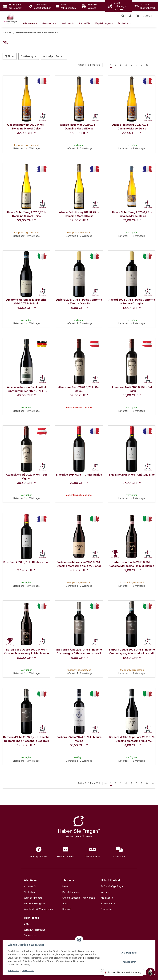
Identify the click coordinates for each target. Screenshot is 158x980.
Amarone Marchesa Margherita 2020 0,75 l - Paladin (26, 302)
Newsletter (107, 909)
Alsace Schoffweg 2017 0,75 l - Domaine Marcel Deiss (26, 214)
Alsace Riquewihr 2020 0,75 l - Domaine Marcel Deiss (26, 127)
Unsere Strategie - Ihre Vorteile (79, 898)
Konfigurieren (129, 962)
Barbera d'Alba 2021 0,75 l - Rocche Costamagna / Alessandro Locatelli (79, 651)
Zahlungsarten (108, 903)
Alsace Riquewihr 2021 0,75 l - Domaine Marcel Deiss (79, 127)
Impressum (13, 970)
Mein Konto (107, 898)
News (65, 886)
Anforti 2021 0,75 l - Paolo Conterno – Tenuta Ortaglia (79, 302)
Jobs (65, 903)
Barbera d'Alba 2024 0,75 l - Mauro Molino (79, 739)
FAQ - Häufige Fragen (112, 886)
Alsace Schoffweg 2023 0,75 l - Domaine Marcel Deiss (132, 214)
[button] (123, 16)
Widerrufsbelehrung (35, 930)
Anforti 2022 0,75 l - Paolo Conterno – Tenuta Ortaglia (132, 302)
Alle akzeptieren (129, 953)
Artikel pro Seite (53, 56)
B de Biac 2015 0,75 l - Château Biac (132, 475)
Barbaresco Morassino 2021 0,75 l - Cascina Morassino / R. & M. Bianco (79, 564)
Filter (10, 56)
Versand (105, 892)
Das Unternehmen (72, 892)
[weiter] (153, 65)
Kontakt (67, 909)
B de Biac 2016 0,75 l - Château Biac (26, 562)
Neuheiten (29, 892)
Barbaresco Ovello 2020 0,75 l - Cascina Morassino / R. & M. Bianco (26, 651)
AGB (26, 924)
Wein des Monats (33, 898)
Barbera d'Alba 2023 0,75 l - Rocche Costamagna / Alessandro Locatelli (26, 739)
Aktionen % (30, 886)
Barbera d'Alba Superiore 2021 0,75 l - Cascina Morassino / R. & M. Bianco (132, 739)
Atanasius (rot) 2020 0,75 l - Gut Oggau (79, 389)
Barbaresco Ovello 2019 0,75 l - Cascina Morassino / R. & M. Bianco (132, 564)
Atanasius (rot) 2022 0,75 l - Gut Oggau (26, 477)
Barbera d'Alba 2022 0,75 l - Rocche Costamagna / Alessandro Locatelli (132, 651)
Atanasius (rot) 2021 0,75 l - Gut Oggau (132, 389)
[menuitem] (30, 23)
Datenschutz (28, 970)
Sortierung (27, 56)
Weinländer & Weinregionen (38, 909)
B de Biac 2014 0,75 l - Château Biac (79, 475)
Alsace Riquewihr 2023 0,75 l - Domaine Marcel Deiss (132, 127)
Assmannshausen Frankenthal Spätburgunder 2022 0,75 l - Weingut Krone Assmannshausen (26, 389)
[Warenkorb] (145, 16)
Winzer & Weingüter (34, 903)
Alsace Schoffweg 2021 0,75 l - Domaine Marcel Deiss (79, 214)
